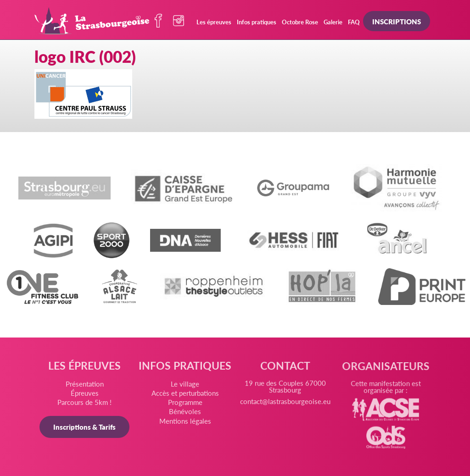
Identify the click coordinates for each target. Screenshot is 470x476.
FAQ (354, 22)
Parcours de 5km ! (86, 403)
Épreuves (86, 394)
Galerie (333, 22)
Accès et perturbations (185, 395)
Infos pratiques (257, 22)
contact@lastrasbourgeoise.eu (285, 406)
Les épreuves (214, 22)
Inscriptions (397, 21)
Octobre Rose (300, 22)
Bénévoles (185, 413)
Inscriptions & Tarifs (86, 428)
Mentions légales (185, 422)
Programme (185, 404)
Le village (185, 386)
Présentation (86, 385)
